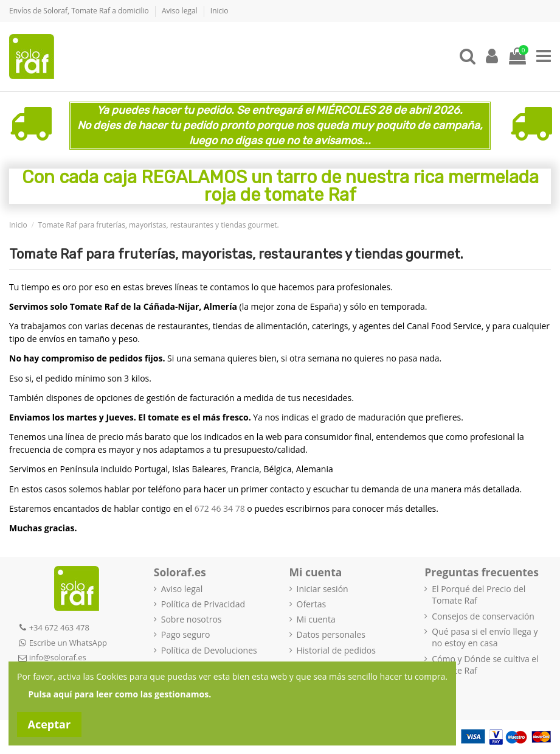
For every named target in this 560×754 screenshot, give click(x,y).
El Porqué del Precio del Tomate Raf (479, 595)
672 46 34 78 (220, 508)
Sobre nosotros (192, 619)
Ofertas (312, 604)
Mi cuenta (316, 619)
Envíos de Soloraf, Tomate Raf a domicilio (80, 11)
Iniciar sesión (323, 589)
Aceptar (50, 724)
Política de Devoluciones (209, 650)
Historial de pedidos (336, 650)
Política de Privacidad (203, 604)
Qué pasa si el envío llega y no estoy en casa (485, 637)
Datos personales (331, 634)
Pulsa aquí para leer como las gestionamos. (120, 694)
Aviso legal (181, 11)
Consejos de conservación (483, 616)
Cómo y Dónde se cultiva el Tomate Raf (485, 665)
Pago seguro (186, 634)
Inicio (220, 11)
